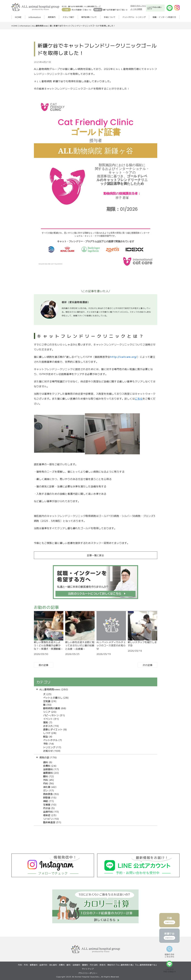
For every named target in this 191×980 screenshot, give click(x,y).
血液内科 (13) (51, 812)
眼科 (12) (49, 776)
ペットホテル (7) (53, 740)
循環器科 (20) (51, 773)
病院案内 (52, 17)
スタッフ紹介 (68, 17)
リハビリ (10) (51, 819)
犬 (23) (47, 694)
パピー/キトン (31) (54, 715)
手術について (110, 17)
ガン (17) (49, 790)
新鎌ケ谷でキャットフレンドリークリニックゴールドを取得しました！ (84, 26)
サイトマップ (88, 969)
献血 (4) (48, 736)
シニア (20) (50, 712)
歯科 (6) (48, 762)
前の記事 (44, 665)
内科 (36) (49, 783)
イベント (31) (51, 719)
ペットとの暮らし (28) (56, 697)
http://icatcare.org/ (124, 357)
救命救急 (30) (51, 794)
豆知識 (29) (50, 701)
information (35, 17)
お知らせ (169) (52, 751)
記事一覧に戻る (95, 555)
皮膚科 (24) (50, 766)
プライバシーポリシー (88, 973)
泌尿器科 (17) (51, 769)
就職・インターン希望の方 (164, 17)
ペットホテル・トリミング (134, 17)
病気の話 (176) (48, 757)
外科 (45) (49, 780)
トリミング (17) (52, 747)
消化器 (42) (50, 787)
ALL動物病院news (40, 26)
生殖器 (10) (50, 804)
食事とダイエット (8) (55, 729)
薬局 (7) (48, 722)
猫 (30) (47, 705)
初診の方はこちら (138, 6)
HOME (18, 17)
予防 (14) (49, 743)
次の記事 (147, 665)
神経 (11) (49, 801)
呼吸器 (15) (50, 797)
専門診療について (89, 17)
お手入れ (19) (51, 726)
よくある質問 (136, 9)
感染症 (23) (50, 815)
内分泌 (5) (49, 808)
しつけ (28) (50, 733)
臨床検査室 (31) (52, 822)
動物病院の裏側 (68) (55, 708)
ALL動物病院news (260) (54, 689)
